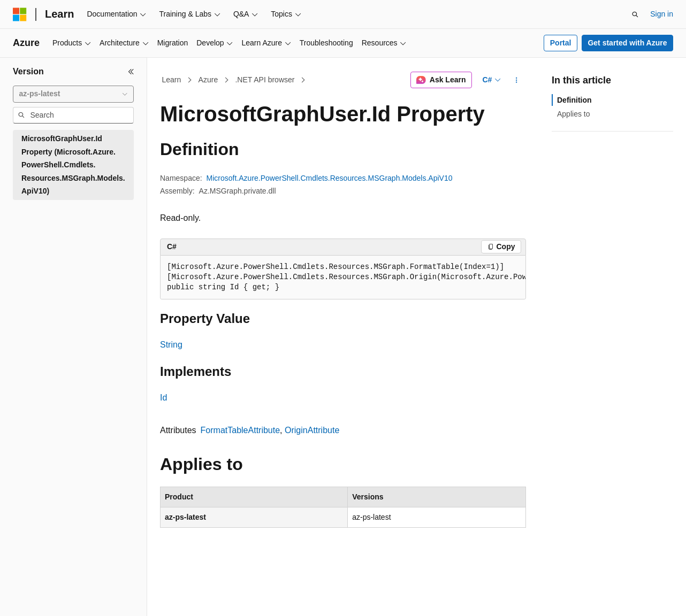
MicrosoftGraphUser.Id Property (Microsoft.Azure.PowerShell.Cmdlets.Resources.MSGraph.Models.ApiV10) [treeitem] (73, 165)
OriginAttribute (312, 430)
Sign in (662, 14)
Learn (172, 80)
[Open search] (635, 14)
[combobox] (73, 94)
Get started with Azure (627, 43)
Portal (561, 43)
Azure (208, 80)
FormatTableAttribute (241, 430)
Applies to (573, 114)
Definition (574, 100)
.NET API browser (265, 80)
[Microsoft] (20, 14)
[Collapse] (131, 72)
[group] (343, 278)
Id (163, 398)
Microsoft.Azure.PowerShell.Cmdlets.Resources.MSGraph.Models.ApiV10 (330, 178)
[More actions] (517, 80)
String (171, 345)
